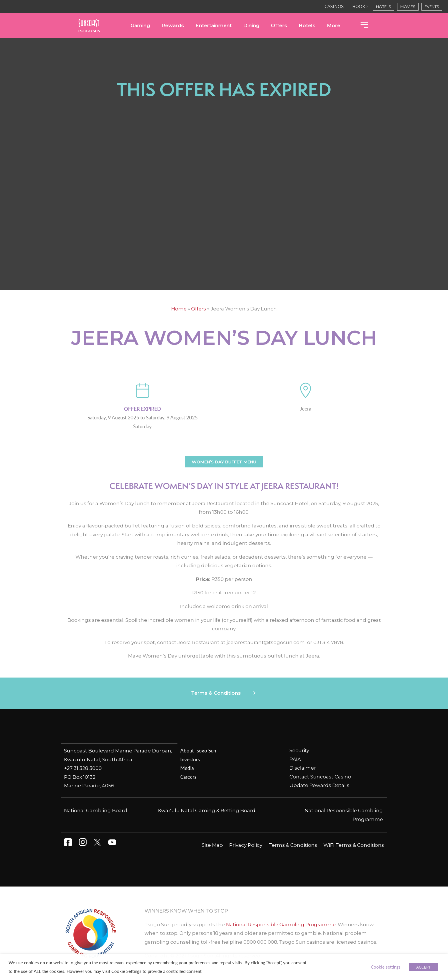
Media (187, 768)
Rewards (173, 25)
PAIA (295, 759)
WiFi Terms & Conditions (354, 845)
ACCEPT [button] (424, 967)
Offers (279, 25)
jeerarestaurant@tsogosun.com (266, 642)
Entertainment (214, 25)
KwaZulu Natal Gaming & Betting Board (207, 810)
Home (179, 309)
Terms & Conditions (216, 693)
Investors (190, 759)
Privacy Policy (246, 845)
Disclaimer (303, 768)
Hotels (307, 25)
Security (299, 750)
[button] (224, 693)
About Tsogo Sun (198, 750)
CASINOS (334, 7)
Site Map (212, 845)
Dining (251, 25)
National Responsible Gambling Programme (281, 924)
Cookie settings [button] (386, 967)
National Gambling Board (96, 810)
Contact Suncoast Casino (320, 777)
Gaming (140, 25)
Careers (188, 777)
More (334, 25)
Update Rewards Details (319, 785)
